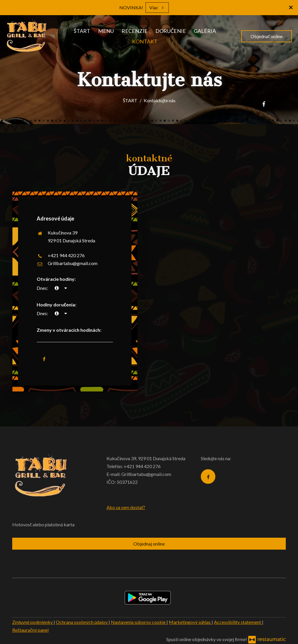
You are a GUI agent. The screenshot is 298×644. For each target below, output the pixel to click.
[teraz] (57, 288)
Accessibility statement (238, 622)
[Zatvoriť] (291, 7)
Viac (157, 7)
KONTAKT (145, 41)
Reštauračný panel (30, 630)
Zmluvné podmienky (33, 622)
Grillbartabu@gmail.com (73, 263)
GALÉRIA (205, 31)
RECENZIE (135, 31)
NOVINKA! (131, 7)
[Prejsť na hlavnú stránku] (26, 36)
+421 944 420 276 (66, 255)
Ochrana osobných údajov (82, 622)
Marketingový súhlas (190, 622)
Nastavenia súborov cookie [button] (139, 622)
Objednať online (267, 36)
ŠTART (82, 31)
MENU (106, 31)
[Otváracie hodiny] (65, 288)
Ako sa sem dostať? (126, 507)
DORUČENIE (171, 31)
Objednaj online (149, 544)
